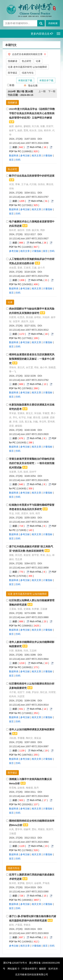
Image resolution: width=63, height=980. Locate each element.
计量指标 (48, 156)
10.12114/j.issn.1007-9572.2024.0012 (29, 330)
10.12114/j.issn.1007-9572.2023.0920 (29, 434)
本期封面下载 (25, 80)
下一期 (52, 91)
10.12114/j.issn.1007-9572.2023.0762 (29, 380)
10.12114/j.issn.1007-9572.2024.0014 (29, 705)
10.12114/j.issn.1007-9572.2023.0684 (29, 842)
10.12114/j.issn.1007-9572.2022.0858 (29, 568)
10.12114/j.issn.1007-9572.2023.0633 (29, 933)
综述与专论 (28, 73)
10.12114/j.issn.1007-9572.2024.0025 (29, 480)
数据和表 (14, 156)
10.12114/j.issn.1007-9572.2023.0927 (29, 238)
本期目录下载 (46, 80)
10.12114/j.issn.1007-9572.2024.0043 (29, 796)
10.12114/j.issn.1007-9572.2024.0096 (29, 143)
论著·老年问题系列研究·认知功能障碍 (27, 67)
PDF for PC (15, 151)
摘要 (15, 147)
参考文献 (25, 156)
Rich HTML (36, 147)
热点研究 (27, 61)
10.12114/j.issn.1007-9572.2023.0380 (29, 892)
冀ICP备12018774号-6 (15, 963)
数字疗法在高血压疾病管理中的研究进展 (32, 176)
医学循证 (13, 73)
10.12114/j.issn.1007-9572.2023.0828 (29, 522)
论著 (38, 61)
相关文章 (36, 156)
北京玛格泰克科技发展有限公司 (32, 974)
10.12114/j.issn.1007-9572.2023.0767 (29, 197)
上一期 (42, 91)
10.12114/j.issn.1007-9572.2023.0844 (29, 659)
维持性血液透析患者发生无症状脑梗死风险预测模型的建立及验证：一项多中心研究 (32, 359)
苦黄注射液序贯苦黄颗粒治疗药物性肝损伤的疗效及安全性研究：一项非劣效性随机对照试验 (32, 463)
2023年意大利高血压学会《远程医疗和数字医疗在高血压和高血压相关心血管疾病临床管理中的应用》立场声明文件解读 (32, 113)
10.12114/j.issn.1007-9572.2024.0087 (29, 746)
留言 (11, 160)
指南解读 (13, 61)
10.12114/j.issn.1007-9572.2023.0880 (29, 617)
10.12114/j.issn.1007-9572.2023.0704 (29, 276)
